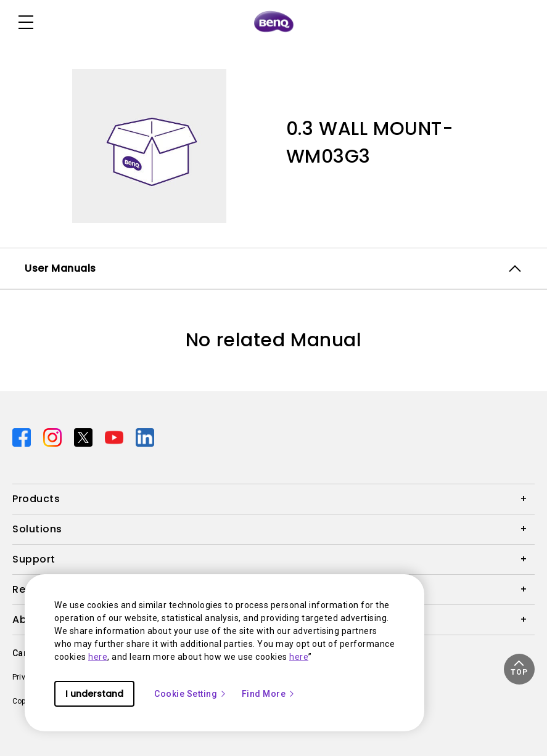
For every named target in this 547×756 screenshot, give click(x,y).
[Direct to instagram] (54, 437)
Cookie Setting (191, 694)
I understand (94, 694)
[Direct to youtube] (115, 437)
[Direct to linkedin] (145, 437)
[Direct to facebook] (23, 437)
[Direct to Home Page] (274, 22)
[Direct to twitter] (84, 437)
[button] (519, 669)
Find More (269, 694)
